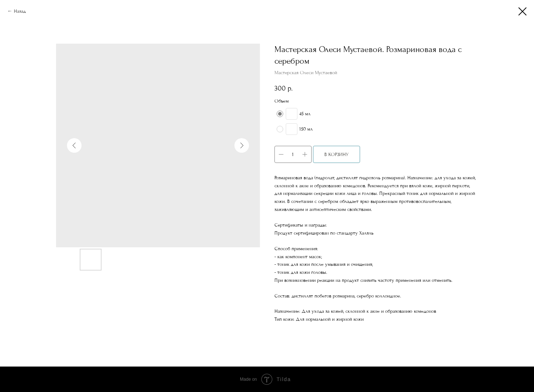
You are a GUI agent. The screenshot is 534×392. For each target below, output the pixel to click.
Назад (20, 11)
